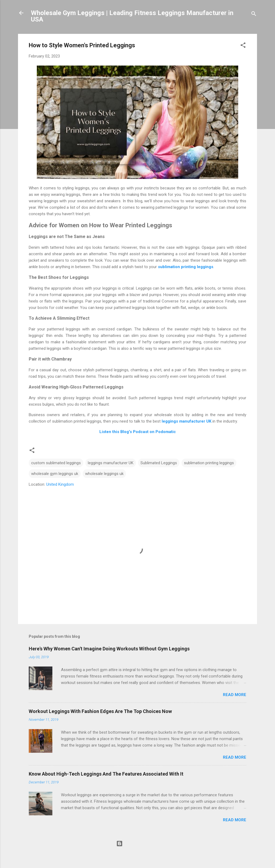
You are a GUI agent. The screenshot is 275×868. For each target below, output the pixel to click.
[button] (243, 46)
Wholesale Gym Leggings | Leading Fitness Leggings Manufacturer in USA (132, 16)
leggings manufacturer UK (187, 421)
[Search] (254, 15)
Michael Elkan (149, 854)
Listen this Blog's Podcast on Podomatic (138, 432)
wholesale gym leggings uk (55, 474)
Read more (235, 695)
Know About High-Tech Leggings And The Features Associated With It (106, 774)
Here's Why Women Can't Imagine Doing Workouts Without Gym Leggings (109, 649)
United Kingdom (60, 484)
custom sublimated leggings (56, 463)
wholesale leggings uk (104, 474)
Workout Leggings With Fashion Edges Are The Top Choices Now (100, 711)
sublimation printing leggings (186, 267)
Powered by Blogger (138, 844)
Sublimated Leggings (159, 463)
